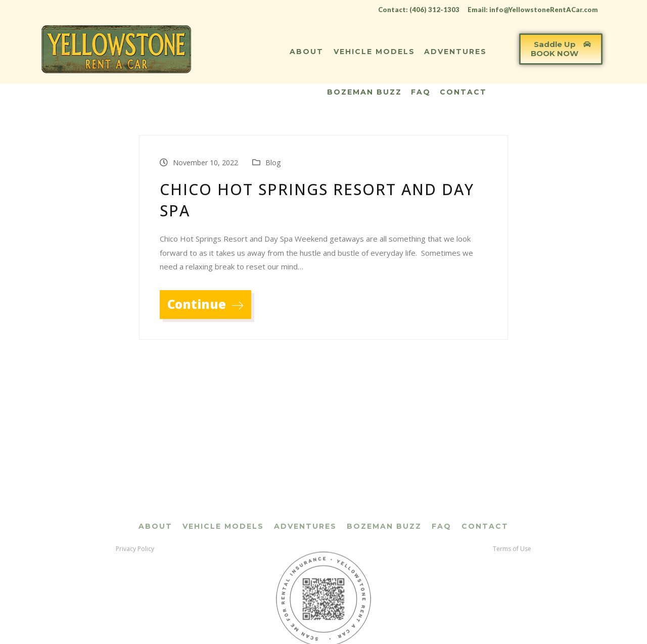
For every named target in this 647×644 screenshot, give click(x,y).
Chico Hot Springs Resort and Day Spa (317, 200)
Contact (463, 92)
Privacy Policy (135, 608)
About (307, 52)
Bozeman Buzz (364, 92)
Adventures (455, 52)
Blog (273, 163)
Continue (205, 304)
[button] (561, 49)
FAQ (421, 92)
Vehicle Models (374, 52)
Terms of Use (512, 608)
